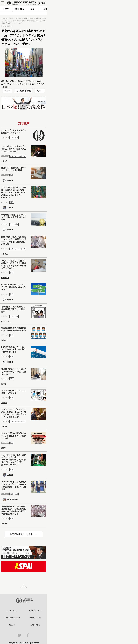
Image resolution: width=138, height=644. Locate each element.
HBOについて (12, 610)
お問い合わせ (35, 625)
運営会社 (12, 625)
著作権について (36, 617)
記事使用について (35, 610)
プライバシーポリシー (12, 617)
